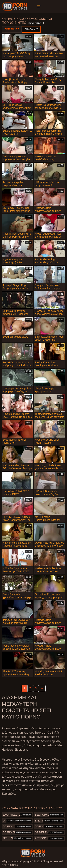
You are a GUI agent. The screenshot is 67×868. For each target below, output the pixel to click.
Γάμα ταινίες (12, 29)
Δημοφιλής (31, 29)
